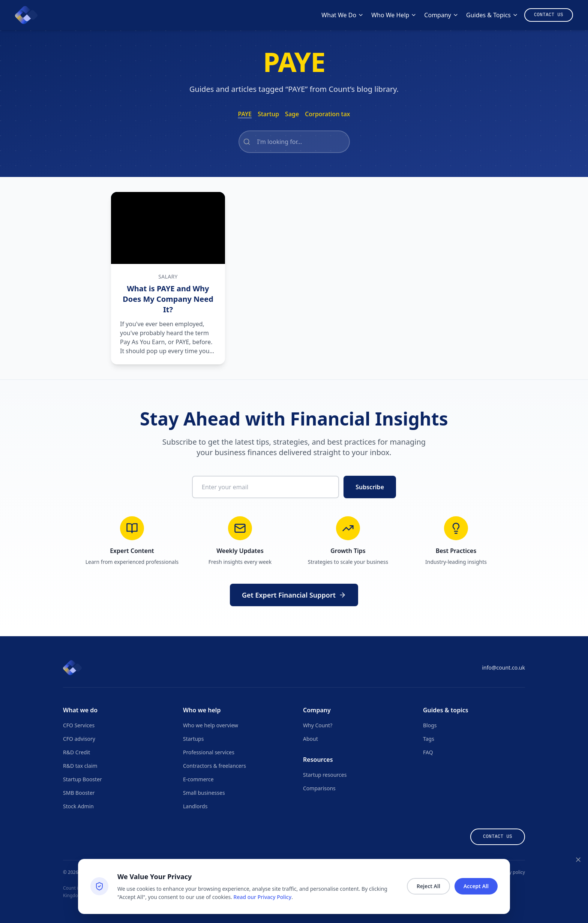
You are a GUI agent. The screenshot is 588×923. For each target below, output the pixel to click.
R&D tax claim (80, 766)
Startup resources (325, 775)
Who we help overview (211, 725)
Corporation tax (327, 114)
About (310, 739)
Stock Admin (78, 806)
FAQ (428, 752)
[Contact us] (549, 15)
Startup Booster (82, 779)
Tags (429, 739)
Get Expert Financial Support (294, 595)
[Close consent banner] (578, 860)
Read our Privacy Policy (263, 897)
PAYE (245, 114)
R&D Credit (76, 752)
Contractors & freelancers (214, 766)
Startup (268, 114)
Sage (292, 114)
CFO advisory (79, 739)
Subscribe (370, 487)
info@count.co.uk (503, 668)
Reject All (428, 886)
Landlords (195, 806)
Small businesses (204, 793)
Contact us (498, 837)
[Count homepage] (26, 15)
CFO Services (79, 725)
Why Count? (318, 725)
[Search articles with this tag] (294, 142)
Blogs (430, 725)
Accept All (476, 886)
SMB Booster (79, 793)
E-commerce (198, 779)
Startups (193, 739)
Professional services (209, 752)
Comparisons (319, 788)
